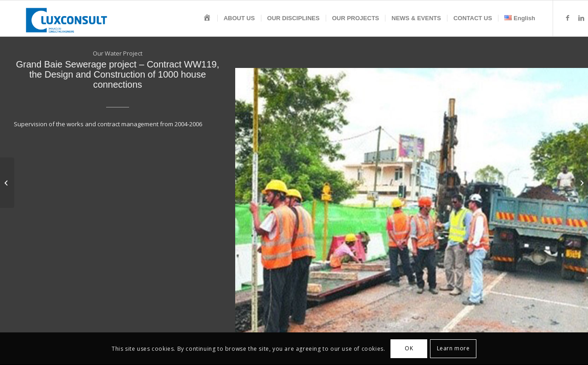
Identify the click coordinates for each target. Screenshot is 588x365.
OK (409, 348)
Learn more (453, 348)
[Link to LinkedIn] (581, 18)
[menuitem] (207, 18)
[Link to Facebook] (567, 18)
